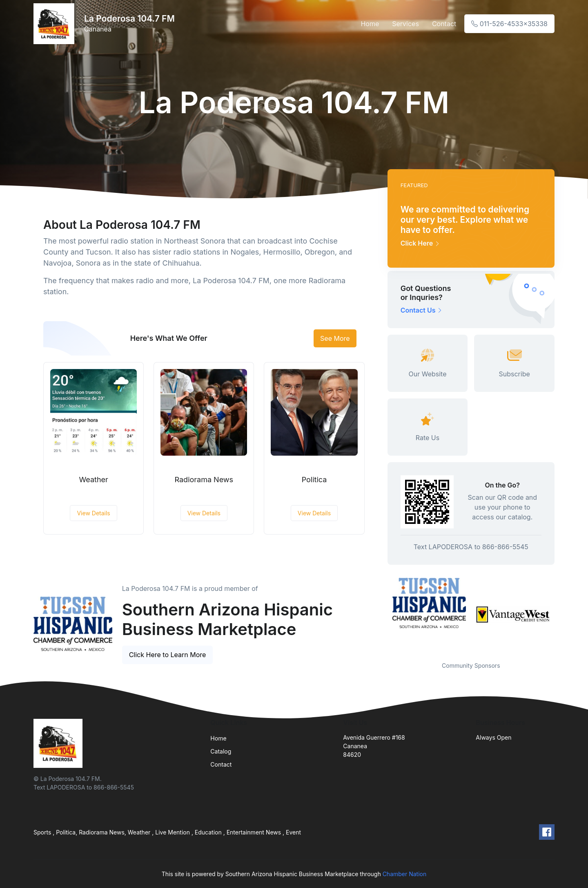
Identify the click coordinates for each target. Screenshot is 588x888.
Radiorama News (204, 480)
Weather (93, 480)
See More (335, 338)
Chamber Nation (405, 874)
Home (370, 24)
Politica (314, 480)
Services (405, 24)
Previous (381, 615)
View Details (93, 513)
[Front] (56, 24)
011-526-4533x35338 (509, 24)
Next (561, 615)
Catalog (221, 751)
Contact (444, 24)
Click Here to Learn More (168, 655)
